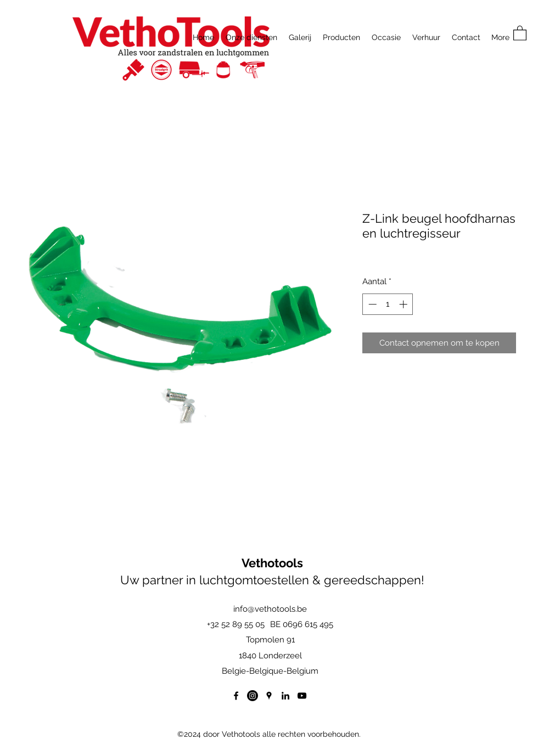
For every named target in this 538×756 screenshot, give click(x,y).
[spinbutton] (388, 304)
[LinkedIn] (285, 696)
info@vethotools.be (270, 609)
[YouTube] (302, 696)
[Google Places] (269, 696)
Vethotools (272, 563)
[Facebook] (236, 696)
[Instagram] (253, 696)
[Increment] (404, 304)
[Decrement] (371, 304)
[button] (520, 33)
